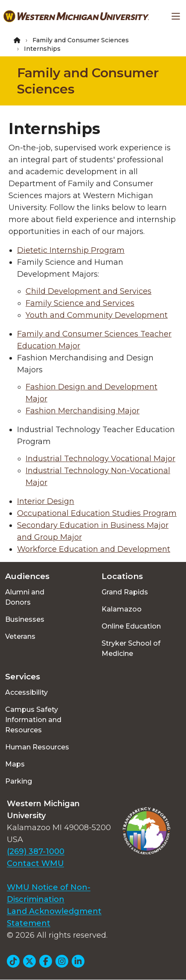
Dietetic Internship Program (71, 250)
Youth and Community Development (97, 315)
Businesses (25, 619)
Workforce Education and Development (94, 549)
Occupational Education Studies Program (97, 513)
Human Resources (37, 747)
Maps (15, 764)
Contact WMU (35, 863)
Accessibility (26, 692)
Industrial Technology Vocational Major (100, 459)
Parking (19, 781)
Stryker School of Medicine (131, 648)
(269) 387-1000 (36, 851)
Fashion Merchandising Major (83, 411)
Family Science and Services (80, 303)
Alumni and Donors (25, 597)
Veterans (20, 636)
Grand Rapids (125, 592)
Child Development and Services (89, 291)
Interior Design (46, 501)
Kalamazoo (122, 609)
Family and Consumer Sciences (81, 40)
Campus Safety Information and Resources (33, 720)
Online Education (131, 626)
